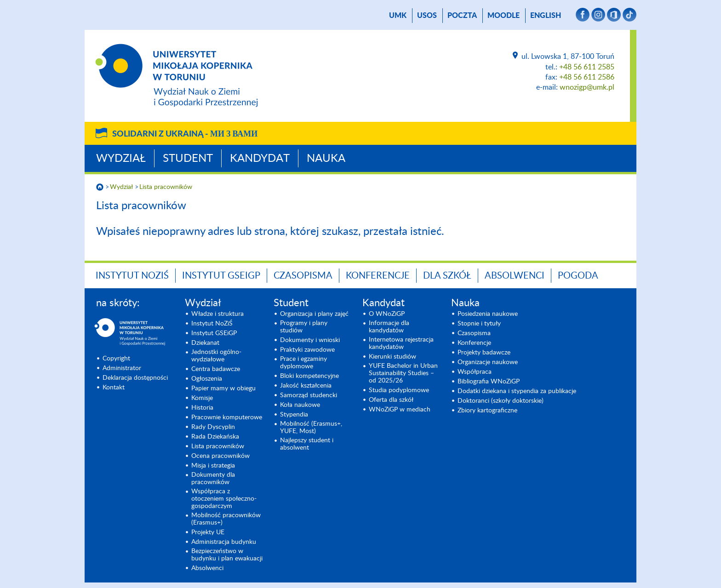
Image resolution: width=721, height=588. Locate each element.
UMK (398, 16)
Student (188, 159)
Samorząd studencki (309, 395)
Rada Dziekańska (215, 437)
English (546, 16)
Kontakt (114, 388)
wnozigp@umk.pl (587, 87)
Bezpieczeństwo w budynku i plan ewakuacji (227, 555)
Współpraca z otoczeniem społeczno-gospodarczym (224, 499)
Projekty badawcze (484, 353)
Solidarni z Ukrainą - (185, 134)
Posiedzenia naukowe (488, 314)
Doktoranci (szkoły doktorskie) (501, 401)
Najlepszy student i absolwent (307, 444)
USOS (427, 16)
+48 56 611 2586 (587, 77)
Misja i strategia (213, 466)
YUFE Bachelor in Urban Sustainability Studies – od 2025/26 (403, 373)
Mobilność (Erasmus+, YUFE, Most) (311, 428)
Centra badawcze (216, 369)
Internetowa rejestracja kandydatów (401, 343)
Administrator (122, 368)
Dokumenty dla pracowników (213, 479)
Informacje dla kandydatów (389, 327)
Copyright (116, 359)
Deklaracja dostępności (135, 378)
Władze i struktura (217, 314)
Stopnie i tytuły (479, 324)
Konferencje (378, 276)
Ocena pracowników (220, 456)
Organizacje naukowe (488, 362)
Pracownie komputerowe (227, 417)
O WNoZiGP (387, 314)
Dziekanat (205, 343)
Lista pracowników (166, 187)
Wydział (121, 159)
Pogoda (578, 276)
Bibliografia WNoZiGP (489, 382)
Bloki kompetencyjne (309, 376)
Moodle (504, 16)
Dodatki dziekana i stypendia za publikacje (517, 391)
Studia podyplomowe (399, 390)
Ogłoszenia (207, 379)
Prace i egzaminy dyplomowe (303, 363)
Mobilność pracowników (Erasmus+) (226, 519)
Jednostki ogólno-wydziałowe (216, 356)
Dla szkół (447, 276)
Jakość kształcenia (306, 386)
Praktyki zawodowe (307, 350)
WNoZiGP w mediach (400, 410)
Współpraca (475, 372)
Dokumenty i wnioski (310, 340)
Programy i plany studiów (304, 327)
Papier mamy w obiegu (223, 388)
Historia (202, 408)
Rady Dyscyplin (213, 427)
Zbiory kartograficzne (487, 411)
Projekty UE (208, 532)
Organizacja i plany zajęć (314, 314)
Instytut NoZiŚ (132, 276)
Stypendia (294, 415)
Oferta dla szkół (391, 400)
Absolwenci (515, 276)
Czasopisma (303, 276)
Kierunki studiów (392, 357)
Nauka (326, 159)
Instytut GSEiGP (221, 276)
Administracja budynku (224, 542)
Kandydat (260, 159)
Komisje (202, 398)
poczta (462, 16)
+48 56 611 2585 (587, 67)
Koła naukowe (300, 405)
